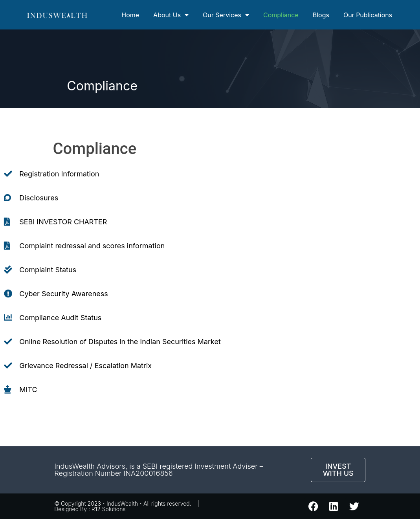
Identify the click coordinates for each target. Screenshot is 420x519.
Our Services (226, 15)
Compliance (281, 15)
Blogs (321, 15)
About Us (171, 15)
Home (130, 15)
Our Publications (368, 15)
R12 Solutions (109, 509)
